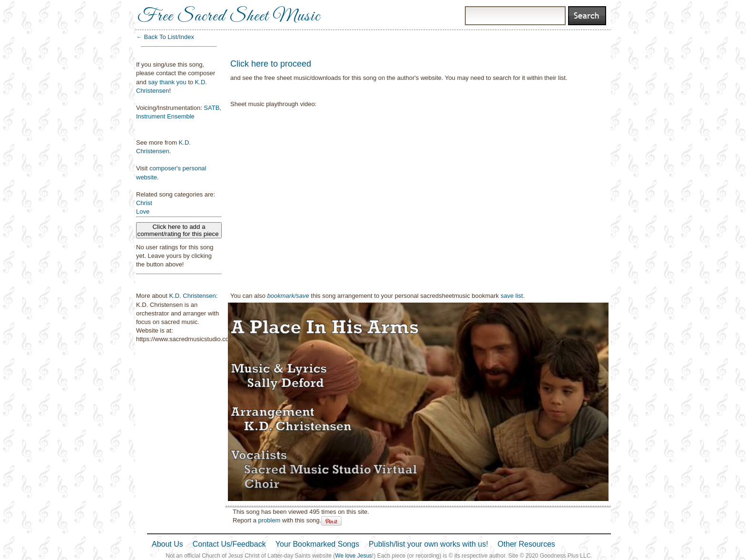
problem (269, 520)
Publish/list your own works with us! (428, 544)
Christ (144, 203)
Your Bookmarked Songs (317, 544)
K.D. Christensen (192, 296)
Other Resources (526, 544)
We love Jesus (353, 556)
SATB (211, 108)
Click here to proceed (271, 64)
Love (143, 211)
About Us (167, 544)
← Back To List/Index (165, 37)
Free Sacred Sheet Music (229, 17)
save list (512, 296)
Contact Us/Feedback (229, 544)
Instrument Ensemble (165, 116)
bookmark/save (288, 296)
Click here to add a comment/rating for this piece (179, 230)
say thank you (167, 82)
